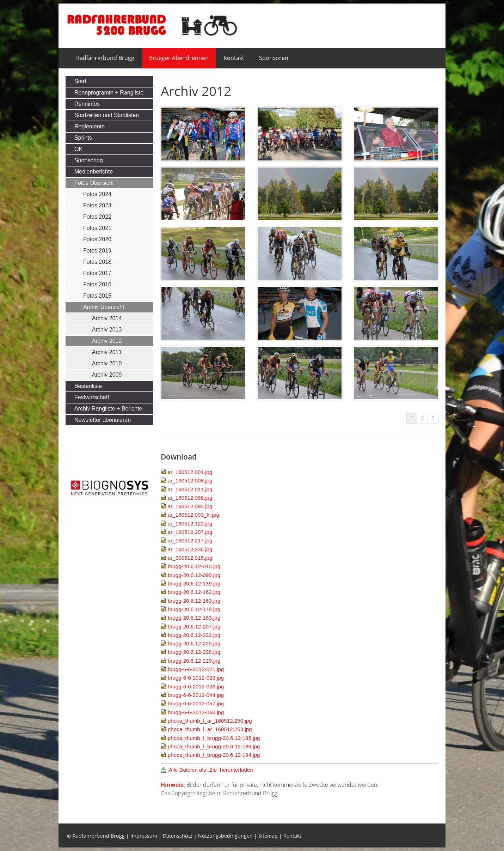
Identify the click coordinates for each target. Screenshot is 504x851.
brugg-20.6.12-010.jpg (194, 566)
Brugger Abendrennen (179, 58)
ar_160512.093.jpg (190, 506)
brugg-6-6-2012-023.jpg (196, 678)
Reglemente (90, 126)
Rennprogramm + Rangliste (109, 93)
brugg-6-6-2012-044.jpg (196, 695)
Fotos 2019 (97, 251)
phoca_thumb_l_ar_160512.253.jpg (210, 729)
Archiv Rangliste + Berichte (108, 409)
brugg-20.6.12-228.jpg (194, 652)
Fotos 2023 (97, 205)
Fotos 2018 (97, 262)
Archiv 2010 (107, 363)
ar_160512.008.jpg (190, 481)
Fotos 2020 (97, 239)
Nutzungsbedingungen (225, 836)
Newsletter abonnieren (103, 420)
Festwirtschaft (92, 397)
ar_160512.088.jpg (190, 498)
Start (80, 81)
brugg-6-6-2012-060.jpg (196, 712)
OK (78, 149)
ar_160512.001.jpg (190, 472)
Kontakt (234, 58)
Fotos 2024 (97, 194)
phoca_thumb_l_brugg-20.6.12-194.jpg (214, 755)
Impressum (144, 836)
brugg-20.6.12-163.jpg (194, 601)
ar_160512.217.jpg (190, 540)
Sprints (83, 138)
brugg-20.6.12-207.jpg (194, 627)
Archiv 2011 (107, 352)
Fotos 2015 (97, 296)
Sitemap (268, 836)
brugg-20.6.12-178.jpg (194, 609)
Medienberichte (94, 172)
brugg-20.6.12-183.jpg (194, 618)
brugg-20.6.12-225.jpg (194, 643)
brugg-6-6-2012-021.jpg (196, 669)
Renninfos (87, 104)
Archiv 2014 (107, 318)
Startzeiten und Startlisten (107, 115)
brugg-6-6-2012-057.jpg (196, 703)
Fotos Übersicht (94, 183)
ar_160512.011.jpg (190, 489)
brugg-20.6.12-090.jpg (194, 575)
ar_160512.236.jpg (190, 549)
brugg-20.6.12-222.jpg (194, 635)
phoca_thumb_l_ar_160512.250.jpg (210, 721)
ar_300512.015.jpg (190, 558)
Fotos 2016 (97, 284)
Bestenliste (88, 386)
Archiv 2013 (107, 330)
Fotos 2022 (97, 217)
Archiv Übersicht (104, 307)
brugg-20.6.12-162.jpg (194, 592)
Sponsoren (274, 58)
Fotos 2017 (97, 273)
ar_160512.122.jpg (190, 524)
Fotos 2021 (97, 228)
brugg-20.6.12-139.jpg (194, 583)
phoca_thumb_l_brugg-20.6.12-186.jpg (214, 746)
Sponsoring (89, 160)
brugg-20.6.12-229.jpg (194, 661)
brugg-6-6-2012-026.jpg (196, 686)
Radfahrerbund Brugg (105, 58)
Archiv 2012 (107, 341)
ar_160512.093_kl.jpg (193, 515)
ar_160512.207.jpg (190, 532)
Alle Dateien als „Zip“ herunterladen (211, 770)
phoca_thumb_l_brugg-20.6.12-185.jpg (214, 738)
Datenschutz (178, 836)
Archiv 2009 (107, 375)
